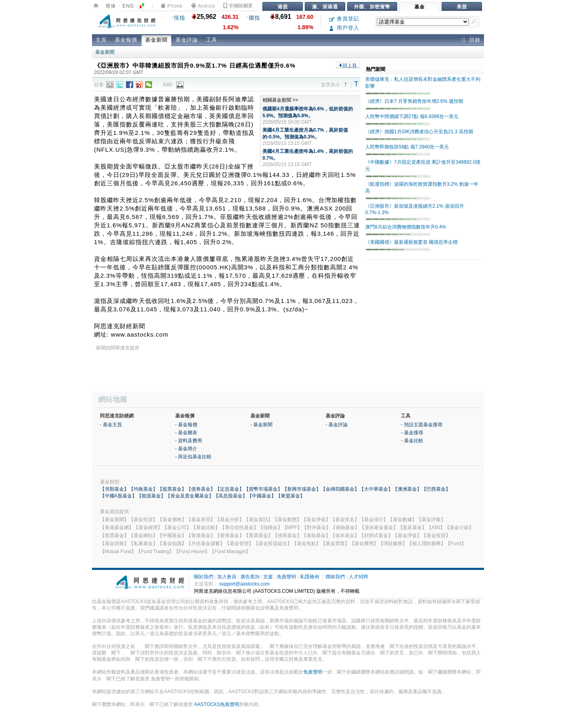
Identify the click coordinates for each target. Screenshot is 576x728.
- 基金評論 (337, 425)
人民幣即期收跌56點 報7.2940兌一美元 (407, 147)
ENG (128, 6)
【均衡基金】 (143, 489)
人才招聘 (358, 577)
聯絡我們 (335, 577)
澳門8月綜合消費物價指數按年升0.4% (406, 227)
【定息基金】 (230, 489)
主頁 (101, 40)
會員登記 (344, 19)
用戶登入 (344, 28)
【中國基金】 (262, 496)
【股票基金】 (172, 489)
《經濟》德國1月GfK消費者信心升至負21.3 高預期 (419, 132)
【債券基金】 (201, 489)
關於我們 (204, 577)
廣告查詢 (250, 577)
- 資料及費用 (189, 441)
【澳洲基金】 (407, 489)
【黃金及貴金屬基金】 (190, 496)
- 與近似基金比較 (193, 457)
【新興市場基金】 (302, 489)
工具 (212, 40)
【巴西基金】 (436, 489)
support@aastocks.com (244, 584)
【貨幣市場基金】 (263, 489)
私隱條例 (310, 577)
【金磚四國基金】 (340, 489)
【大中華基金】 (376, 489)
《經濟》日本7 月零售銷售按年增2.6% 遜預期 (414, 101)
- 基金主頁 (111, 425)
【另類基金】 (114, 489)
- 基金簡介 (186, 449)
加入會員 (227, 577)
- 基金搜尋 (412, 433)
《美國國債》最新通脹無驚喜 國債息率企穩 (411, 242)
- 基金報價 (186, 425)
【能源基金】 (151, 496)
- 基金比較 (412, 441)
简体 (111, 6)
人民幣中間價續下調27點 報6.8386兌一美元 (412, 116)
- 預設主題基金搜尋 (421, 425)
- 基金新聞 (261, 425)
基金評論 (187, 40)
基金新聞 (156, 40)
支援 (268, 577)
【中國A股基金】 (118, 496)
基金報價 (126, 40)
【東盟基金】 (290, 496)
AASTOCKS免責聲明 (217, 704)
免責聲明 (286, 577)
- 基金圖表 (186, 433)
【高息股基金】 (230, 496)
